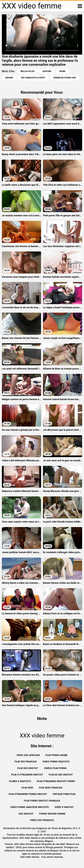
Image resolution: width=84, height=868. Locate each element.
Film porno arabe (56, 755)
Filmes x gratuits (20, 781)
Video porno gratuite (56, 762)
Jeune (62, 71)
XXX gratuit (26, 814)
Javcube (47, 71)
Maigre (9, 78)
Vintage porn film (64, 794)
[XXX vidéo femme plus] (80, 6)
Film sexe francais (51, 788)
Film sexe (27, 788)
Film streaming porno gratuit (28, 794)
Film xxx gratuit (28, 768)
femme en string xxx (65, 78)
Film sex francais (26, 762)
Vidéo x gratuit (64, 807)
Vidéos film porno (55, 768)
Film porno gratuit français (42, 801)
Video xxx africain (28, 755)
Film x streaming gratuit (27, 775)
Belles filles (28, 71)
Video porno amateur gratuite (29, 807)
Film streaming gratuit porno (56, 781)
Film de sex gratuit (61, 775)
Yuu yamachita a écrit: (33, 78)
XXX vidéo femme (30, 857)
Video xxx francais (42, 820)
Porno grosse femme (52, 814)
